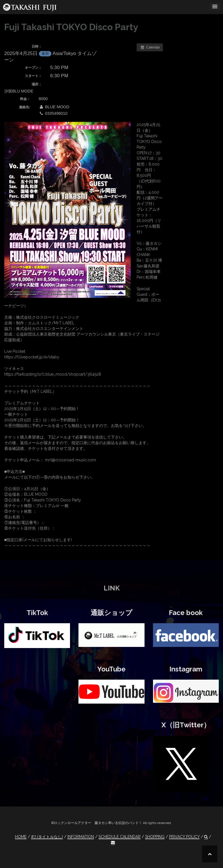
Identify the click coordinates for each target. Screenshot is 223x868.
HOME (21, 837)
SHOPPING (155, 837)
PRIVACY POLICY (184, 837)
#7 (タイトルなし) (47, 837)
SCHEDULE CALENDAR (120, 837)
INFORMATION (81, 837)
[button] (206, 837)
